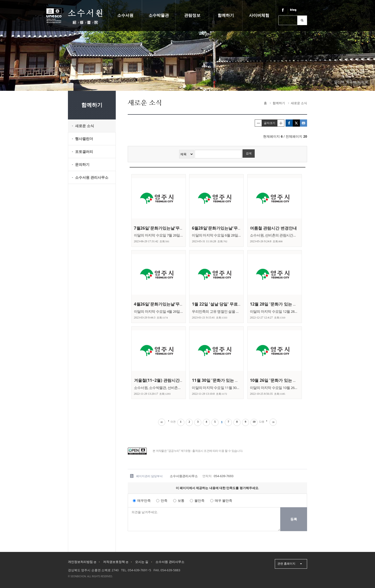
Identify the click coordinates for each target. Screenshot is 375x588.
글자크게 (281, 123)
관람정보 (192, 15)
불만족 (199, 501)
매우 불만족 (224, 501)
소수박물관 (159, 15)
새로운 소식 (299, 103)
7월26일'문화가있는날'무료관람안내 (168, 228)
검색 (302, 20)
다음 (262, 422)
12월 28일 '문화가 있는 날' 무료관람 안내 (288, 304)
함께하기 (226, 15)
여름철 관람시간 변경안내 (274, 228)
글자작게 (258, 123)
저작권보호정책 (116, 562)
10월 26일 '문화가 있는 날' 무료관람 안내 (288, 380)
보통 (181, 501)
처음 (161, 422)
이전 (173, 422)
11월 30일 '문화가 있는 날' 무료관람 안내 (230, 380)
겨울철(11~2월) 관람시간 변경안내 (166, 380)
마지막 (273, 422)
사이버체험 (259, 15)
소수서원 (125, 15)
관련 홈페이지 (286, 564)
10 (254, 422)
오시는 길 (142, 562)
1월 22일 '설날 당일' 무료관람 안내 (224, 304)
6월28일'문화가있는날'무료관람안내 (226, 228)
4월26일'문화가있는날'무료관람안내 (168, 304)
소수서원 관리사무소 (170, 562)
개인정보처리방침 (82, 562)
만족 (164, 501)
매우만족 (144, 501)
